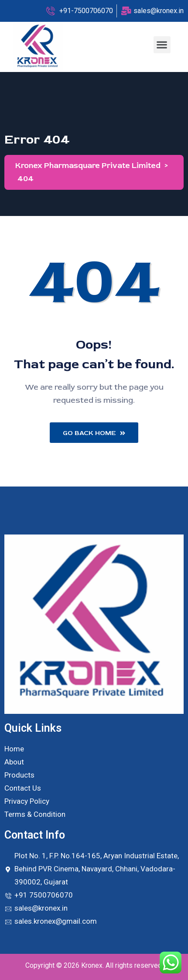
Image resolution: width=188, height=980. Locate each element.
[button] (162, 45)
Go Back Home (94, 433)
